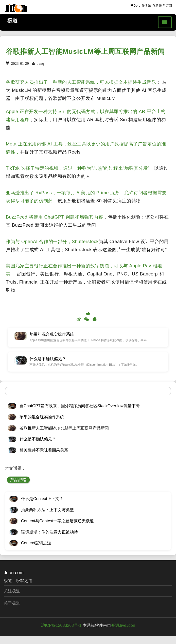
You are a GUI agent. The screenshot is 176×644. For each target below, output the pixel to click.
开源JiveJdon (123, 625)
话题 (146, 5)
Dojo (136, 5)
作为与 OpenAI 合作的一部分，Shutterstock (52, 242)
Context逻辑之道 (36, 543)
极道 (12, 20)
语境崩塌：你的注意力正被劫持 (49, 532)
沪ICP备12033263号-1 (61, 625)
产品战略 (18, 480)
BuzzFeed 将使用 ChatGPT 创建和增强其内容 (54, 217)
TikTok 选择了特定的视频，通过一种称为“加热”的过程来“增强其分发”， (80, 168)
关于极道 (12, 603)
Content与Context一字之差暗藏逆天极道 (57, 521)
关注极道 (12, 591)
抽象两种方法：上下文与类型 (47, 510)
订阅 (168, 5)
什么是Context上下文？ (42, 499)
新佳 (157, 5)
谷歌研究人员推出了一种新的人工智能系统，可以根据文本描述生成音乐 (81, 82)
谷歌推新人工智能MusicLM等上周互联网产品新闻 (85, 52)
